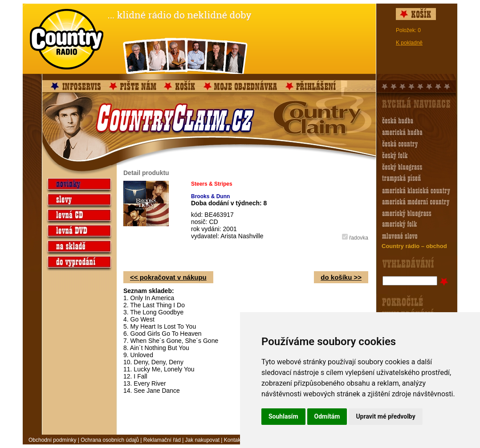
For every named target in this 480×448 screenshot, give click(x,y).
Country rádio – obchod (414, 246)
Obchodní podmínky (52, 440)
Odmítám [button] (327, 416)
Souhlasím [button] (283, 416)
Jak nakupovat (202, 440)
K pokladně (409, 43)
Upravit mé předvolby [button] (385, 416)
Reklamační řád (162, 440)
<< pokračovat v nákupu (168, 277)
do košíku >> (341, 277)
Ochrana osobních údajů (110, 440)
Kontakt (233, 440)
